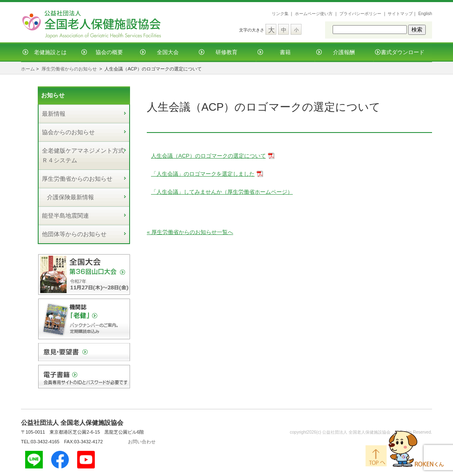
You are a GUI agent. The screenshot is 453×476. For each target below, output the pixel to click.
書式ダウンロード (403, 52)
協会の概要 (109, 52)
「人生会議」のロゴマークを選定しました (203, 174)
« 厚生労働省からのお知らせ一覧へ (190, 232)
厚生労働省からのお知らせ (69, 69)
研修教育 (226, 52)
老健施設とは (50, 52)
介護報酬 (344, 52)
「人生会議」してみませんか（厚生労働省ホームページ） (222, 192)
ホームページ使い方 (314, 14)
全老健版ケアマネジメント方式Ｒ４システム (83, 155)
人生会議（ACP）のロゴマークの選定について (208, 156)
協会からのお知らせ (68, 132)
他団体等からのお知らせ (74, 234)
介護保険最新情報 (70, 197)
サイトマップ (400, 14)
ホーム (28, 69)
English (425, 14)
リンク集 (280, 14)
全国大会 (168, 52)
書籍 (285, 52)
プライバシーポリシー (360, 14)
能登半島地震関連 (65, 216)
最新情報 (54, 114)
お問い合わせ (142, 442)
